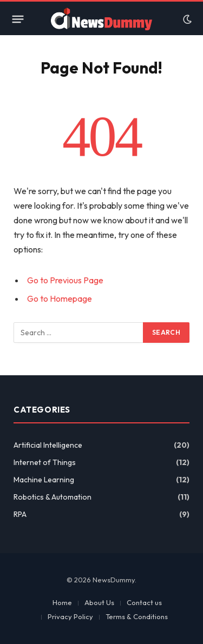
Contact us (144, 602)
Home (62, 602)
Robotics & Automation (53, 497)
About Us (99, 602)
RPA (20, 514)
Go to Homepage (60, 298)
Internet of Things (45, 462)
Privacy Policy (70, 616)
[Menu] (18, 19)
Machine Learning (44, 480)
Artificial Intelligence (48, 445)
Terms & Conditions (137, 616)
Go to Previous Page (65, 280)
